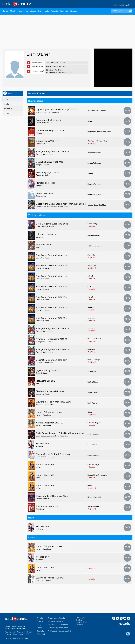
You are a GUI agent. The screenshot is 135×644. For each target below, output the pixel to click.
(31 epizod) (92, 568)
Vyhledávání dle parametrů (60, 631)
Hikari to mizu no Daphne (46, 457)
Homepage (80, 618)
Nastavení (80, 624)
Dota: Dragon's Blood (52, 224)
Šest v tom (47, 506)
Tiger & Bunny (48, 370)
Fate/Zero (46, 381)
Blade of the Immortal (50, 391)
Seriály (6, 11)
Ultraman (46, 234)
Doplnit (7, 113)
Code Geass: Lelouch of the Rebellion (61, 433)
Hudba (47, 11)
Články (13, 11)
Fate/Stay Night (47, 172)
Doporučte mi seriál (57, 618)
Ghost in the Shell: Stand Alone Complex (63, 204)
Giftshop (79, 620)
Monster (46, 183)
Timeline (74, 11)
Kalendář (55, 11)
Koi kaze (43, 444)
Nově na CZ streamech (58, 624)
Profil (6, 99)
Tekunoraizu (41, 196)
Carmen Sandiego (50, 130)
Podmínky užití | (11, 632)
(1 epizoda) (91, 226)
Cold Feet (40, 509)
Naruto (45, 464)
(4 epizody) (92, 509)
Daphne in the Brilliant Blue (53, 454)
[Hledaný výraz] (122, 11)
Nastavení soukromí (24, 632)
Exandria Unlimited (48, 120)
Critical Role (48, 141)
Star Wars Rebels (43, 258)
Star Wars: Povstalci (52, 255)
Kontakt (22, 634)
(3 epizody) (92, 268)
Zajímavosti (8, 109)
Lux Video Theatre (50, 578)
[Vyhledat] (130, 11)
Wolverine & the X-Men (53, 402)
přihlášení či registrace (123, 5)
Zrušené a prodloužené (58, 628)
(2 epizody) (92, 143)
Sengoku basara (50, 162)
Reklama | (9, 634)
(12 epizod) (92, 467)
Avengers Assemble (44, 154)
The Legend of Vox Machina (47, 112)
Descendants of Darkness (52, 496)
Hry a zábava (31, 11)
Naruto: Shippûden (44, 415)
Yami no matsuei (43, 499)
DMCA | (16, 634)
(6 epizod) (91, 352)
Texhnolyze (45, 193)
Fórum (21, 11)
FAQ (28, 634)
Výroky (6, 104)
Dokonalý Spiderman (52, 360)
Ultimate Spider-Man (45, 362)
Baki (44, 245)
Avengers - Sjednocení (53, 151)
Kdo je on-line (81, 622)
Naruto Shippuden (50, 412)
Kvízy (40, 11)
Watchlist (64, 11)
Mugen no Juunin (43, 394)
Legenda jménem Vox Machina (57, 109)
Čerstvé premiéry (56, 621)
